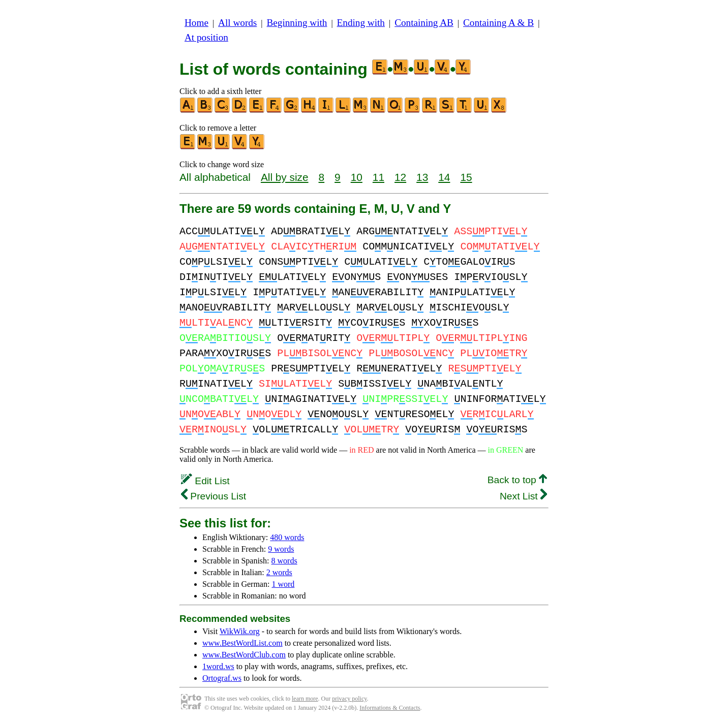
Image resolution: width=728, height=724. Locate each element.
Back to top (517, 480)
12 (400, 177)
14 (444, 177)
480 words (287, 537)
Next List (523, 496)
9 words (281, 549)
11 (378, 177)
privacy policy (349, 699)
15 (466, 177)
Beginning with (297, 23)
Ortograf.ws (222, 678)
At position (206, 37)
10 (357, 177)
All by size (285, 177)
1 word (283, 584)
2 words (279, 572)
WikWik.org (240, 631)
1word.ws (218, 666)
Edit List (205, 481)
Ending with (361, 23)
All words (237, 23)
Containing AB (424, 23)
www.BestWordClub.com (244, 655)
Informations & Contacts (390, 708)
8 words (284, 561)
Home (196, 23)
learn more (305, 699)
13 (422, 177)
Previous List (214, 496)
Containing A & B (498, 23)
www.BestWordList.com (242, 643)
